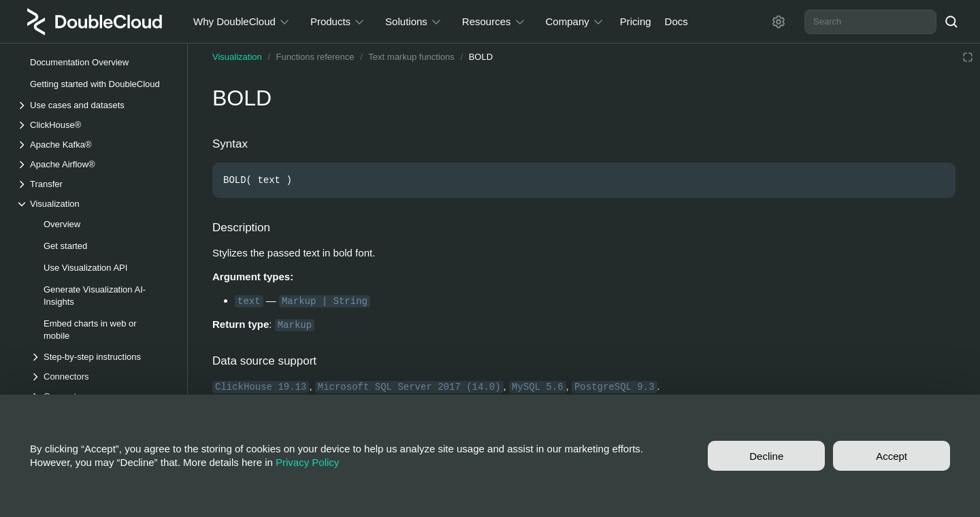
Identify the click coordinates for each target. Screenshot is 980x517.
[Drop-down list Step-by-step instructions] (101, 357)
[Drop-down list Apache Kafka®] (95, 145)
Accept (892, 456)
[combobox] (870, 22)
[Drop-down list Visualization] (95, 204)
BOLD (481, 57)
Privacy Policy (307, 462)
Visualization (237, 57)
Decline (766, 456)
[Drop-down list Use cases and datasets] (95, 105)
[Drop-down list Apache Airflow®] (95, 164)
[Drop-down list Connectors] (101, 377)
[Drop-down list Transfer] (95, 184)
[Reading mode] (968, 57)
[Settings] (779, 22)
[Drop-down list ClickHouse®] (95, 125)
